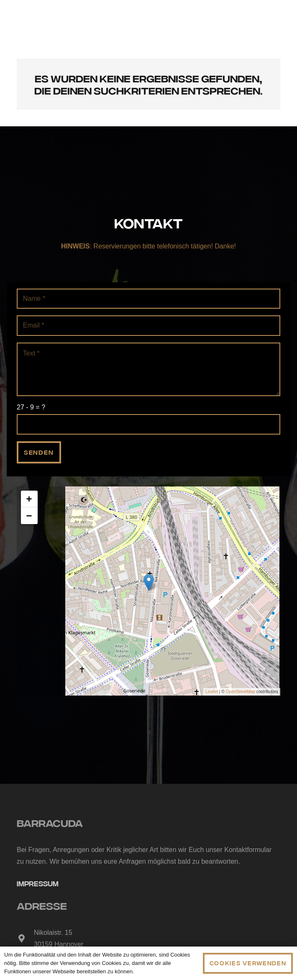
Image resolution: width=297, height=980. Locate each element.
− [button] (29, 516)
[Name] (148, 299)
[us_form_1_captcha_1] (148, 424)
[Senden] (39, 452)
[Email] (148, 326)
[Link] (148, 21)
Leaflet (212, 692)
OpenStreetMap (240, 692)
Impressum (38, 883)
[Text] (148, 369)
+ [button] (29, 499)
